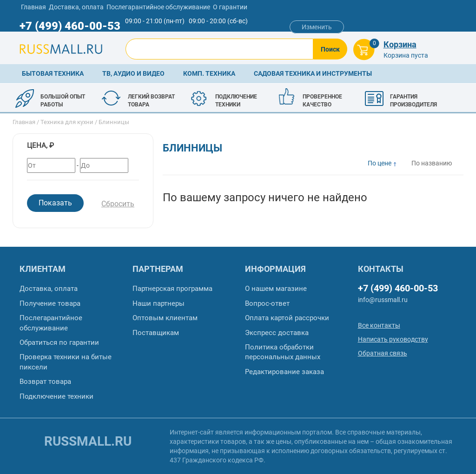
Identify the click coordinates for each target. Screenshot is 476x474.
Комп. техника (209, 73)
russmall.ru (88, 441)
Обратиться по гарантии (59, 342)
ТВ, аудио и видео (133, 73)
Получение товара (50, 303)
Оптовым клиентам (165, 318)
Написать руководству (393, 339)
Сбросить (118, 204)
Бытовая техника (53, 73)
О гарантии (230, 7)
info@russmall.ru (383, 300)
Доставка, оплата (76, 7)
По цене (380, 163)
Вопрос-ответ (267, 303)
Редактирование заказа (284, 372)
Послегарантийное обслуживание (158, 7)
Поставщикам (156, 333)
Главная (33, 7)
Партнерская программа (172, 289)
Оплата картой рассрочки (287, 318)
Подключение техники (56, 396)
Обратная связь (383, 353)
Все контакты (379, 325)
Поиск (330, 49)
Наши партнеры (159, 303)
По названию (432, 163)
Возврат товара (45, 382)
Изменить (317, 27)
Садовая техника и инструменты (313, 73)
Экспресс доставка (277, 333)
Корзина (400, 44)
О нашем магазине (276, 289)
